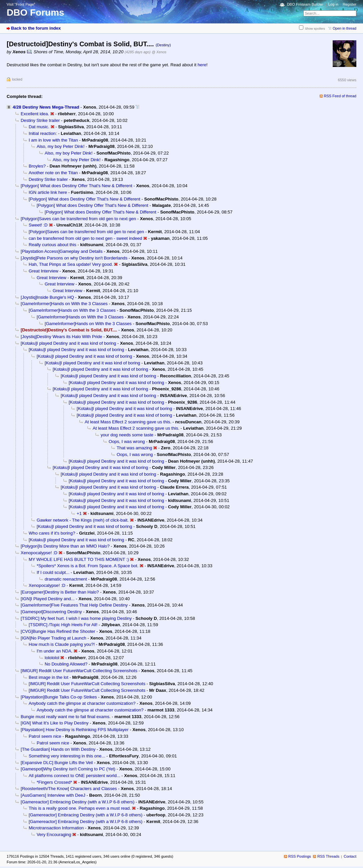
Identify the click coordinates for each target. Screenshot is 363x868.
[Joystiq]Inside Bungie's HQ (47, 297)
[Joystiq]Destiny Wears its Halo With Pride (61, 337)
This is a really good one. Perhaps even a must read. (80, 808)
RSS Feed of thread (340, 96)
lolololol (52, 658)
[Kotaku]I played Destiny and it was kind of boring (68, 343)
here (202, 65)
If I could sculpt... (53, 572)
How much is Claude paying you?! (62, 644)
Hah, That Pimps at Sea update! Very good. (71, 264)
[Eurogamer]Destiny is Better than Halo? (60, 592)
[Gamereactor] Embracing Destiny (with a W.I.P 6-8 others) (77, 802)
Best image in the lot (48, 677)
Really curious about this (52, 245)
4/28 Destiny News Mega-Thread (46, 107)
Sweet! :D (38, 225)
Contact (350, 856)
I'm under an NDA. (54, 651)
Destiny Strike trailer (40, 120)
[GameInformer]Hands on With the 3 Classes (64, 304)
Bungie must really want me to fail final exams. (66, 717)
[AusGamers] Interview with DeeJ (53, 795)
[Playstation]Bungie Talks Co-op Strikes (59, 697)
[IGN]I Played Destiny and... (48, 599)
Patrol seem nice (45, 736)
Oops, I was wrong (127, 441)
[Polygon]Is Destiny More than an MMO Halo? (65, 546)
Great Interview (43, 271)
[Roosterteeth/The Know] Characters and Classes (69, 789)
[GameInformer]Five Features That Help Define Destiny (74, 605)
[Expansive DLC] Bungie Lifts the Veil (57, 763)
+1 (79, 513)
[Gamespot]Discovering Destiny (51, 612)
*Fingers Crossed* (54, 782)
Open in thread (344, 28)
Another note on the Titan (53, 173)
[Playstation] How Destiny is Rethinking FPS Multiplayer (75, 730)
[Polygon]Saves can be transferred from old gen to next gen (78, 219)
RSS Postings (300, 856)
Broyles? (37, 166)
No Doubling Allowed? (66, 664)
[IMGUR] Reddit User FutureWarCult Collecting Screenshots (79, 671)
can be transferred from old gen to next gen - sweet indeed (85, 238)
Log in (333, 4)
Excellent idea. (35, 114)
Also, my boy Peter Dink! (61, 146)
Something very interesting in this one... (67, 756)
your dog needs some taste (127, 435)
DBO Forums (35, 12)
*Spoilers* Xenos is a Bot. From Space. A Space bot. (87, 566)
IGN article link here (48, 192)
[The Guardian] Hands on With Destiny (58, 749)
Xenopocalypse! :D (39, 553)
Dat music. (39, 127)
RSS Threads (328, 856)
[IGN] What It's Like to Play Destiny (55, 723)
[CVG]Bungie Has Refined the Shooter (58, 631)
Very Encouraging (54, 835)
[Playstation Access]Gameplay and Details (62, 251)
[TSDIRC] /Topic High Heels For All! (63, 625)
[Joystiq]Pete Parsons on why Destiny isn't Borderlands (74, 258)
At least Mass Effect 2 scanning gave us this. (128, 422)
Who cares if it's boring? (52, 533)
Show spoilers (315, 28)
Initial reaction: (43, 133)
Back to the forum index (36, 28)
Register (349, 4)
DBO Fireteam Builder (305, 4)
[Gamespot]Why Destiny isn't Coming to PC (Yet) (68, 769)
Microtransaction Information (56, 828)
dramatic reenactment (66, 579)
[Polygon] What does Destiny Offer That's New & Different (76, 186)
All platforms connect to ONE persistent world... (74, 776)
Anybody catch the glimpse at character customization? (82, 703)
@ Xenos (159, 52)
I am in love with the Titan (53, 140)
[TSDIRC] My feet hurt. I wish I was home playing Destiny (76, 618)
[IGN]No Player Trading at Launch (53, 638)
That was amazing (134, 448)
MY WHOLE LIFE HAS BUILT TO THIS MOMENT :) (79, 559)
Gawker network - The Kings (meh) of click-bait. (83, 520)
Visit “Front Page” (21, 4)
